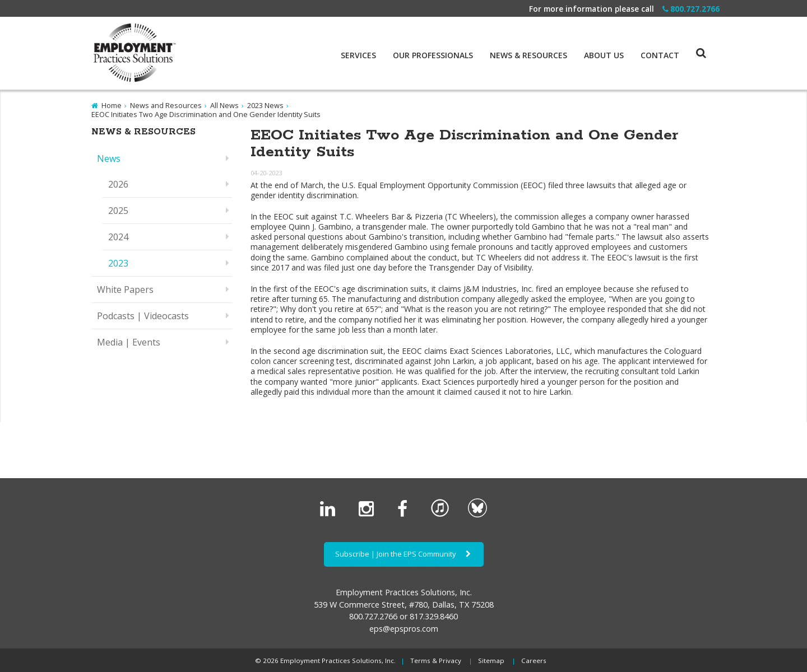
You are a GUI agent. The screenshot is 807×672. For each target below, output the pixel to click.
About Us (604, 55)
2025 (118, 211)
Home (112, 105)
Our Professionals (433, 55)
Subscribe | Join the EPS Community (404, 554)
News (109, 158)
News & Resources (528, 55)
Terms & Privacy (436, 661)
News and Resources (166, 105)
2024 (118, 237)
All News (224, 105)
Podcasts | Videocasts (143, 316)
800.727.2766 (691, 9)
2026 (118, 184)
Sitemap (491, 661)
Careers (534, 661)
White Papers (125, 290)
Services (358, 55)
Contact (660, 55)
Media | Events (129, 342)
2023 (118, 263)
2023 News (265, 105)
